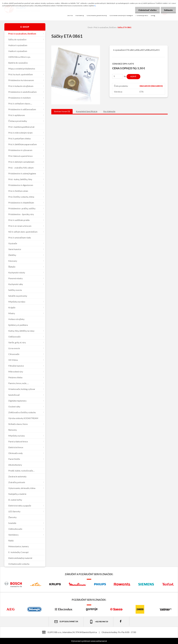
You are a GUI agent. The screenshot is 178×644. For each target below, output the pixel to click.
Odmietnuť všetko (147, 10)
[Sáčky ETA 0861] (76, 46)
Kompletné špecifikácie (87, 111)
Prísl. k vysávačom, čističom (105, 27)
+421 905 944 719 (99, 622)
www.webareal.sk (99, 641)
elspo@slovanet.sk (66, 622)
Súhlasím (168, 10)
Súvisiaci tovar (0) (62, 111)
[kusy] (117, 76)
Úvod (90, 27)
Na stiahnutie (109, 111)
